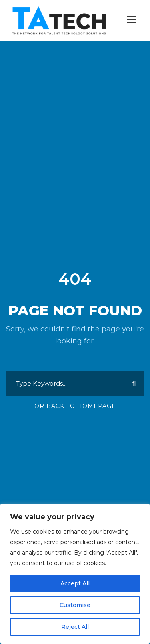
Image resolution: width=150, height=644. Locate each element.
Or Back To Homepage (75, 406)
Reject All (75, 627)
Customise (75, 605)
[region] (75, 574)
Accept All (75, 583)
